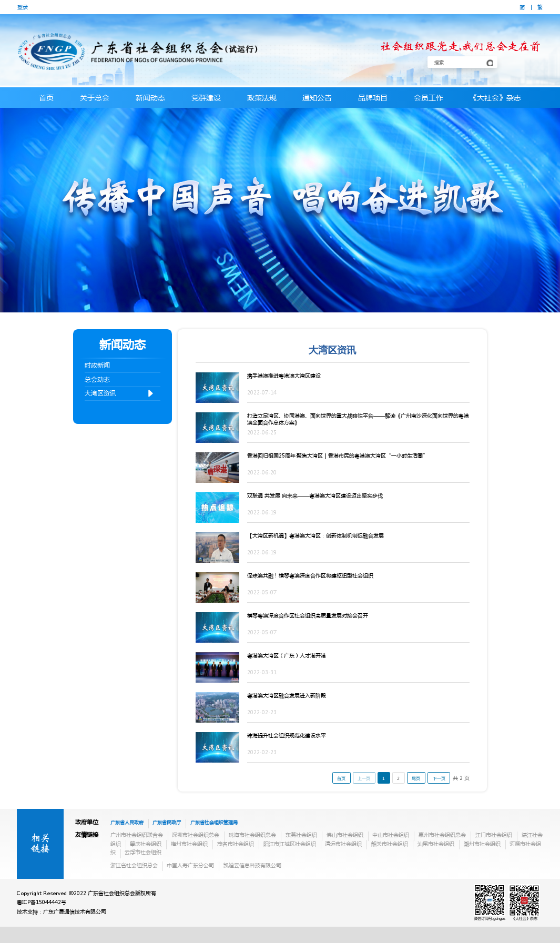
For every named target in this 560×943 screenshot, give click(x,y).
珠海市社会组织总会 (252, 835)
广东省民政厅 (167, 822)
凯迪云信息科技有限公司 (252, 865)
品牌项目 (373, 97)
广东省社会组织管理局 (214, 822)
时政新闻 (97, 365)
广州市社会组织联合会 (137, 835)
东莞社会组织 (301, 835)
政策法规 (262, 97)
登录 (23, 7)
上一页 (364, 778)
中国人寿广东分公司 (190, 865)
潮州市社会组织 (482, 844)
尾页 (416, 778)
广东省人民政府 (127, 822)
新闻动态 (150, 97)
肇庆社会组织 (146, 844)
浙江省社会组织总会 (134, 865)
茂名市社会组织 (236, 844)
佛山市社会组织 (345, 835)
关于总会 (95, 97)
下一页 (439, 778)
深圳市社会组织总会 (196, 835)
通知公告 (317, 97)
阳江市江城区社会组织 (290, 844)
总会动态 (97, 379)
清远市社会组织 (343, 844)
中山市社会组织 (391, 835)
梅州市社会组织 (189, 844)
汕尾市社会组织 (436, 844)
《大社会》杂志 (495, 97)
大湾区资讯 (120, 394)
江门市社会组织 (494, 835)
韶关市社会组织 (390, 844)
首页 (46, 97)
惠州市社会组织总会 (442, 835)
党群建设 (206, 97)
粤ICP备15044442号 (42, 902)
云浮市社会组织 (143, 852)
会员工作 (429, 97)
